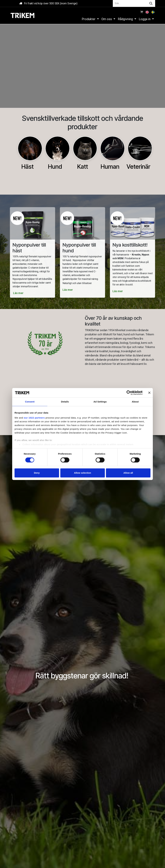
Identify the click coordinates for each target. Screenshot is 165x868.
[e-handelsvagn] (142, 12)
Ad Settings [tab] (100, 402)
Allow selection (82, 473)
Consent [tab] (30, 402)
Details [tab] (65, 402)
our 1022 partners (34, 418)
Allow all (128, 473)
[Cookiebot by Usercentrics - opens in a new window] (129, 393)
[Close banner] (149, 393)
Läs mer (19, 293)
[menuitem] (147, 12)
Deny (37, 473)
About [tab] (135, 402)
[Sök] (151, 3)
